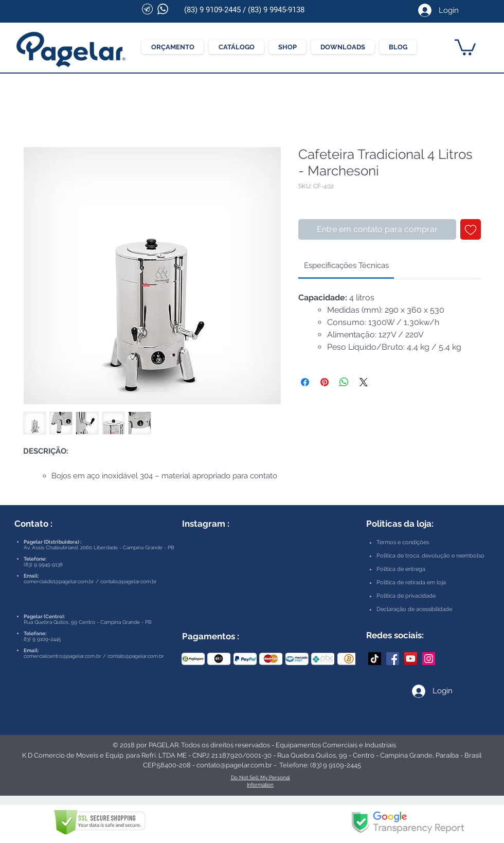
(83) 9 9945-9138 (276, 10)
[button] (465, 46)
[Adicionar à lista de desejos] (471, 229)
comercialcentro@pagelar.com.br (62, 656)
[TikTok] (375, 659)
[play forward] (343, 659)
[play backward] (194, 659)
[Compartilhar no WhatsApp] (344, 382)
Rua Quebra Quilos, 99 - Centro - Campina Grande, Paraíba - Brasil (380, 755)
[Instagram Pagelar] (429, 659)
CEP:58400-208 (167, 765)
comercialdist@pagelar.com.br (59, 581)
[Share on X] (364, 382)
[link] (346, 265)
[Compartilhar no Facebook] (305, 382)
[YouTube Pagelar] (411, 659)
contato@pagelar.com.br (129, 581)
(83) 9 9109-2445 (212, 10)
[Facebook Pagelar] (393, 659)
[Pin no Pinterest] (325, 382)
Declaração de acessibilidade (414, 609)
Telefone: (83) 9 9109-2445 (320, 765)
